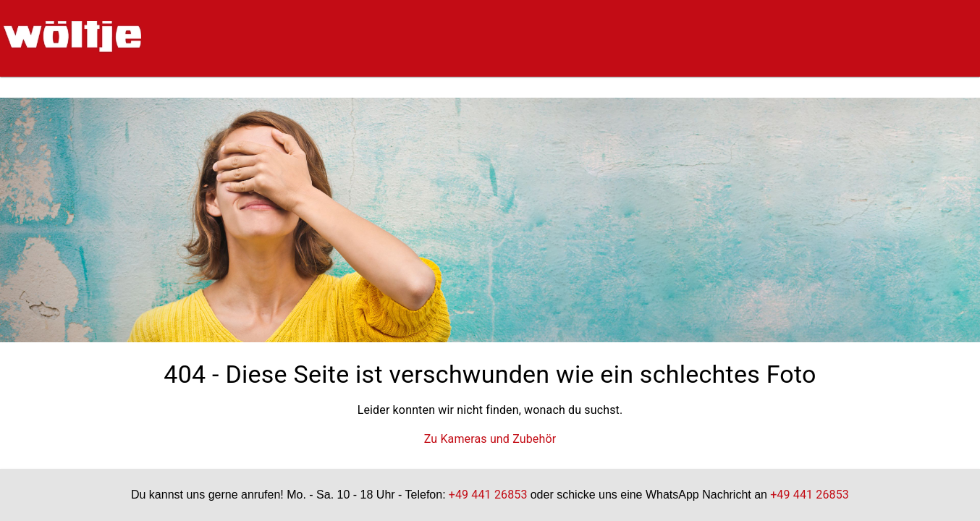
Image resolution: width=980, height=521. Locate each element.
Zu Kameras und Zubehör (490, 439)
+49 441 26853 (488, 495)
